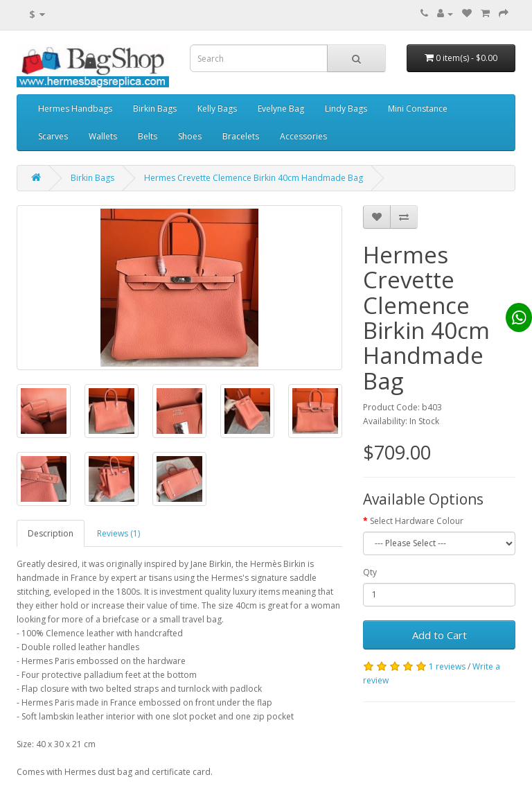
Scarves (53, 136)
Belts (148, 136)
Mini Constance (418, 108)
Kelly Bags (217, 108)
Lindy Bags (346, 108)
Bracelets (241, 136)
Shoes (190, 136)
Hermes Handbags (75, 108)
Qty (370, 572)
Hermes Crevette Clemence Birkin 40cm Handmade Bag (254, 178)
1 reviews (447, 666)
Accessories (303, 136)
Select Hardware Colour (417, 521)
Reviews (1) (118, 533)
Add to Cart (440, 635)
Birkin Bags (155, 108)
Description (51, 533)
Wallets (103, 136)
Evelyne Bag (281, 108)
